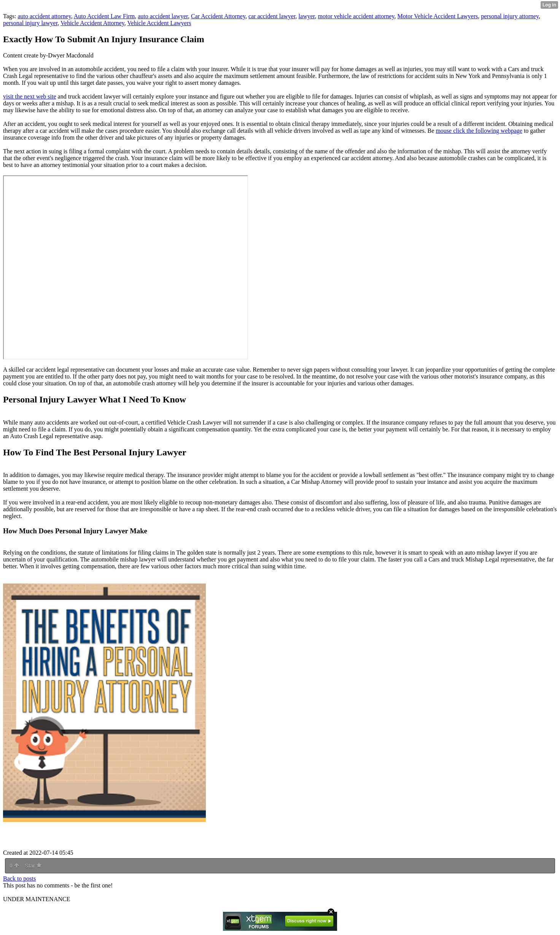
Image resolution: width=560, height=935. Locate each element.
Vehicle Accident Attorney (92, 23)
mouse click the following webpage (479, 131)
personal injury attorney (510, 16)
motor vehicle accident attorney (356, 16)
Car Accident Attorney (218, 16)
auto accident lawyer (163, 16)
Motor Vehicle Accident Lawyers (438, 16)
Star (33, 866)
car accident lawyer (272, 16)
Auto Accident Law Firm (104, 16)
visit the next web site (30, 96)
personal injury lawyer (30, 23)
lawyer (307, 16)
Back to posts (19, 879)
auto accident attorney (44, 16)
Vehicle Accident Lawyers (159, 23)
